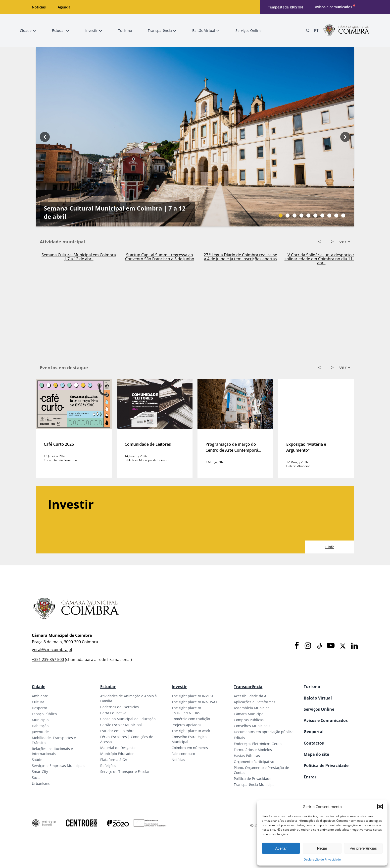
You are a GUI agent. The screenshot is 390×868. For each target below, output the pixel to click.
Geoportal (314, 732)
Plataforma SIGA (114, 760)
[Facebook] (297, 646)
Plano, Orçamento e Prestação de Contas (261, 770)
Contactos (314, 743)
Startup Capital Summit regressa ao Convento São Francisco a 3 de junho (233, 257)
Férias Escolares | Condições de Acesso (127, 739)
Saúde (37, 760)
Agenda (64, 7)
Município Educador (117, 754)
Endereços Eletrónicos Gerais (258, 744)
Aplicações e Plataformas (255, 702)
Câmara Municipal (249, 714)
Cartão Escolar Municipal (121, 725)
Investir (179, 687)
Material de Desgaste (118, 748)
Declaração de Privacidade (322, 859)
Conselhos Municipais (252, 726)
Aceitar (281, 848)
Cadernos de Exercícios (120, 707)
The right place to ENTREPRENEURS (186, 710)
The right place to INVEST (193, 696)
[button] (380, 807)
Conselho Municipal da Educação (128, 719)
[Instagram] (308, 646)
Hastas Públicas (247, 756)
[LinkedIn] (354, 646)
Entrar (310, 777)
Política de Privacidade (253, 779)
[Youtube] (331, 646)
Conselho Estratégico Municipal (189, 739)
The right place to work (191, 731)
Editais (239, 738)
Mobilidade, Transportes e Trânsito (54, 740)
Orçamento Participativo (254, 762)
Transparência (248, 687)
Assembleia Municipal (252, 708)
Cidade (39, 687)
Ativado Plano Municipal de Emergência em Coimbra (71, 257)
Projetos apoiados (186, 725)
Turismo (312, 687)
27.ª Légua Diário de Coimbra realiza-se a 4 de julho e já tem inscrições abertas (314, 257)
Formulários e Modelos (253, 750)
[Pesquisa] (308, 31)
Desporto (39, 708)
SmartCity (40, 772)
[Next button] (345, 137)
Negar (322, 848)
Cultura (38, 702)
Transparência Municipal (255, 785)
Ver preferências (363, 848)
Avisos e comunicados (334, 7)
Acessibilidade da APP (252, 696)
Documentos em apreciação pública (264, 732)
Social (37, 778)
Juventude (40, 732)
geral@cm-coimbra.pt (52, 650)
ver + (345, 241)
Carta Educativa (113, 713)
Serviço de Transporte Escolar (125, 772)
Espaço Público (44, 714)
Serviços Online (319, 709)
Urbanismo (41, 784)
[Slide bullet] (281, 216)
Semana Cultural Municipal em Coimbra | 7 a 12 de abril (115, 212)
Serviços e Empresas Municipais (59, 766)
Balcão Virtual (318, 698)
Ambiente (40, 696)
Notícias (39, 7)
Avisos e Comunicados (326, 720)
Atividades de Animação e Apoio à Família (128, 698)
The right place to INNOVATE (195, 702)
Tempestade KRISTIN (285, 7)
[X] (343, 646)
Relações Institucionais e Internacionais (52, 751)
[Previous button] (45, 137)
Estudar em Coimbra (117, 731)
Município (40, 720)
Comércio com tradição (191, 719)
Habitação (40, 726)
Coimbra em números (190, 748)
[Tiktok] (319, 646)
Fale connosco (183, 754)
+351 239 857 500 (48, 659)
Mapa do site (316, 754)
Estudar (108, 687)
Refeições (108, 766)
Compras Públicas (249, 720)
